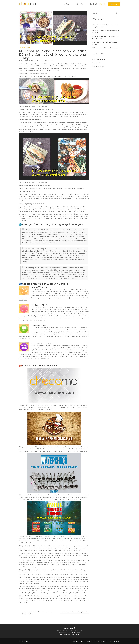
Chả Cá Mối (68, 4)
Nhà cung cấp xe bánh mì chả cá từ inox (105, 48)
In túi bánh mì (91, 4)
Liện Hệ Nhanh (114, 4)
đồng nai (53, 61)
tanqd (34, 61)
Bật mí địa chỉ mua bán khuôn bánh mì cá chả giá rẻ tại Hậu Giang (36, 613)
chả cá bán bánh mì (44, 61)
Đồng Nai (44, 73)
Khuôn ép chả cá (98, 63)
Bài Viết (103, 4)
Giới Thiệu (79, 4)
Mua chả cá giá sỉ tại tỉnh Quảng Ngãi (74, 612)
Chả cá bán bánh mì (25, 47)
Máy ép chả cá (102, 641)
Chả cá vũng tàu (114, 641)
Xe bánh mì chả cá (98, 67)
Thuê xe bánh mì (91, 641)
